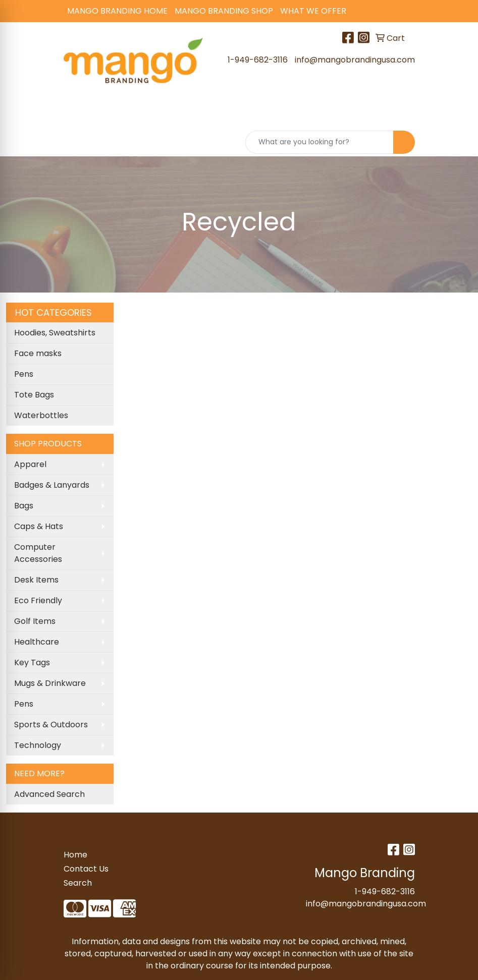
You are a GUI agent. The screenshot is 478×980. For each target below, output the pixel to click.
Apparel (30, 464)
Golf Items (35, 621)
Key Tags (32, 662)
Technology (38, 745)
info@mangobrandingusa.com (355, 60)
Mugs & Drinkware (50, 683)
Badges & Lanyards (52, 485)
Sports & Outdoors (51, 725)
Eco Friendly (38, 600)
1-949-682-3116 (258, 60)
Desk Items (36, 580)
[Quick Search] (320, 142)
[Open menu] (458, 113)
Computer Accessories (38, 553)
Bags (24, 506)
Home (75, 855)
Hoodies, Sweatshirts (55, 333)
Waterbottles (41, 415)
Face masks (38, 353)
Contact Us (86, 869)
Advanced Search (49, 794)
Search (78, 883)
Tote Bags (34, 395)
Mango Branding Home (117, 11)
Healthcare (37, 642)
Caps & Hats (39, 526)
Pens (24, 374)
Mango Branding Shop (224, 11)
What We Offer (313, 11)
